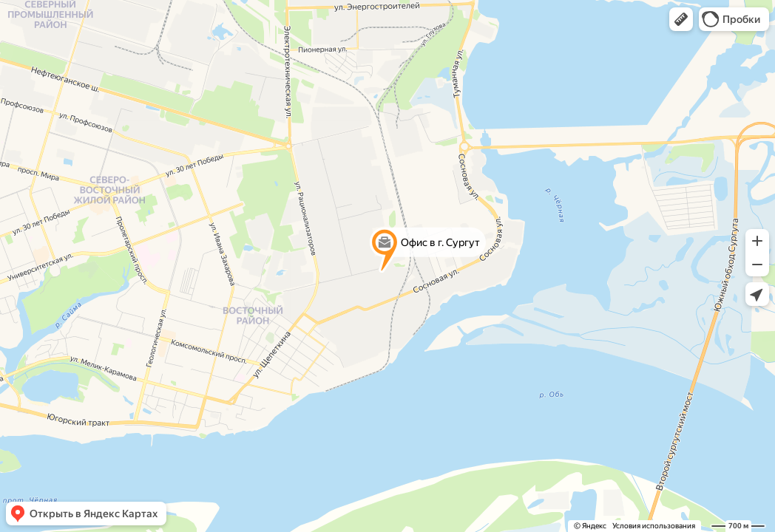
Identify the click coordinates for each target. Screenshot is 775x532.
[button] (681, 19)
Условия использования (654, 526)
